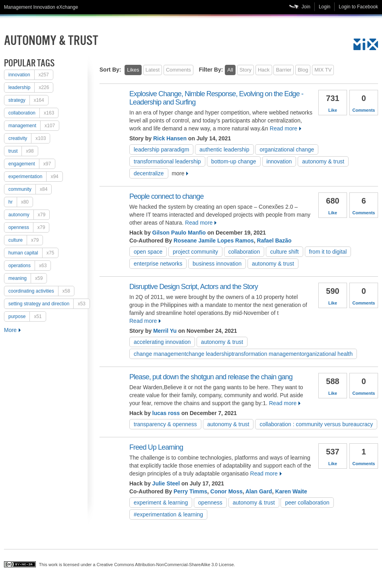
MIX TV (323, 70)
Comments (178, 70)
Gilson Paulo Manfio (179, 233)
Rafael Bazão (274, 241)
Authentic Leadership (224, 149)
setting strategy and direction (49, 304)
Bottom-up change (234, 161)
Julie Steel (166, 483)
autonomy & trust (323, 161)
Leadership (31, 87)
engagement (32, 164)
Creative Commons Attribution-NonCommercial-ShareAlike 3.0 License (165, 565)
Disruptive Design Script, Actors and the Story (194, 287)
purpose (27, 316)
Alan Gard (259, 491)
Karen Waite (291, 491)
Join (306, 7)
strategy (28, 100)
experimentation (35, 177)
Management (34, 126)
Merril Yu (165, 331)
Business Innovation (217, 264)
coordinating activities (41, 291)
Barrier (284, 70)
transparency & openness (165, 424)
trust (23, 151)
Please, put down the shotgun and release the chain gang (211, 377)
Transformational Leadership (167, 161)
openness (29, 227)
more (178, 173)
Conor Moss (227, 491)
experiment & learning (161, 503)
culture (25, 240)
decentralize (149, 173)
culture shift (285, 252)
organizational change (287, 149)
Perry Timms (190, 491)
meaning (27, 278)
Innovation (31, 75)
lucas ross (166, 413)
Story (246, 70)
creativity (29, 138)
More (10, 330)
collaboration (33, 113)
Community (30, 189)
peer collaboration (307, 503)
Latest (153, 70)
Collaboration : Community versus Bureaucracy (316, 424)
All (230, 70)
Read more (284, 128)
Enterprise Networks (158, 264)
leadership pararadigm (161, 149)
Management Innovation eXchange (41, 7)
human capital (33, 253)
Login (325, 7)
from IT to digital (328, 252)
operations (29, 266)
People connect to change (167, 196)
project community (195, 252)
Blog (303, 70)
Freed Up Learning (156, 447)
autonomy (29, 215)
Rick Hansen (170, 138)
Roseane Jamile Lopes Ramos (214, 241)
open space (148, 252)
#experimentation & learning (168, 514)
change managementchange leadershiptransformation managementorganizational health (243, 354)
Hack (264, 70)
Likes (133, 70)
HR (20, 202)
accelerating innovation (162, 342)
